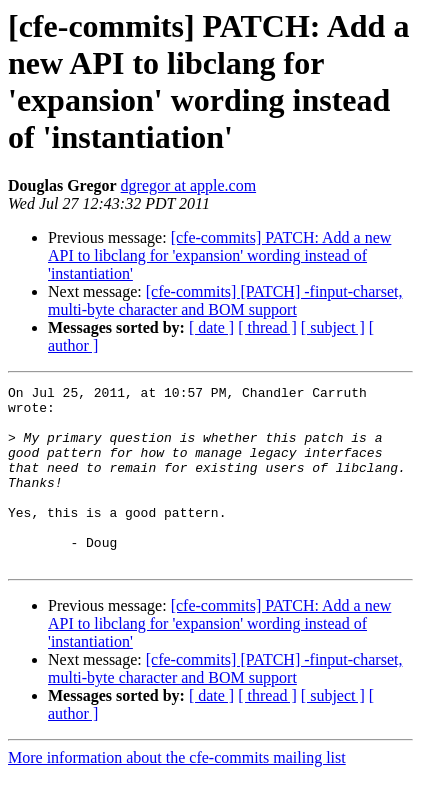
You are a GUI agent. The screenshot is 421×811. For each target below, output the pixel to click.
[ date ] (211, 327)
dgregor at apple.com (189, 185)
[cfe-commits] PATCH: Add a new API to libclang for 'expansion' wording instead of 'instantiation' (219, 255)
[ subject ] (333, 327)
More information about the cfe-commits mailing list (177, 793)
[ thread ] (267, 327)
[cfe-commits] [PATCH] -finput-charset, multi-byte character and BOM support (225, 300)
